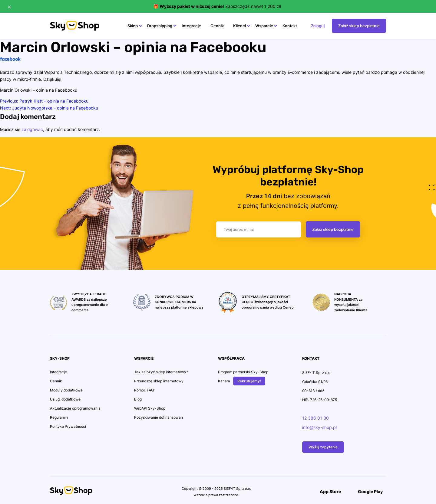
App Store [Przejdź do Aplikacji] (327, 491)
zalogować (32, 129)
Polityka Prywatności (68, 426)
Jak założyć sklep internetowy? (161, 372)
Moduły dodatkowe (66, 390)
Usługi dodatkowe (65, 399)
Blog (138, 399)
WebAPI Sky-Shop (150, 408)
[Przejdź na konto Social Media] (103, 492)
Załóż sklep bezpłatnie (333, 229)
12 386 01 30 (315, 418)
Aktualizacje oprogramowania (75, 408)
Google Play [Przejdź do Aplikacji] (367, 491)
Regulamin (59, 417)
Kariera (224, 381)
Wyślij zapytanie (323, 447)
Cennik (217, 26)
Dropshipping (160, 26)
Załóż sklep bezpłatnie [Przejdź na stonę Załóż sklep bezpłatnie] (359, 26)
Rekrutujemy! (249, 381)
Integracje (191, 26)
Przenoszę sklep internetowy (159, 381)
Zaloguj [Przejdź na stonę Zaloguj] (318, 26)
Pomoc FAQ (144, 390)
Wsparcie (264, 26)
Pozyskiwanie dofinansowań (159, 417)
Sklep (133, 26)
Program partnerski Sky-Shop (243, 372)
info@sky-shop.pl (319, 427)
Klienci (239, 26)
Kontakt (290, 26)
